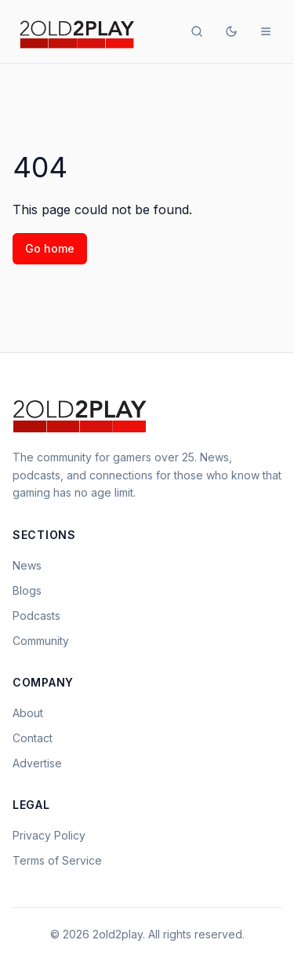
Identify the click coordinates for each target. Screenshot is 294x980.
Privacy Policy (49, 835)
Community (41, 641)
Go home (50, 248)
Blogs (27, 590)
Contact (33, 738)
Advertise (37, 763)
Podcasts (36, 616)
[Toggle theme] (231, 31)
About (28, 713)
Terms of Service (57, 860)
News (27, 565)
